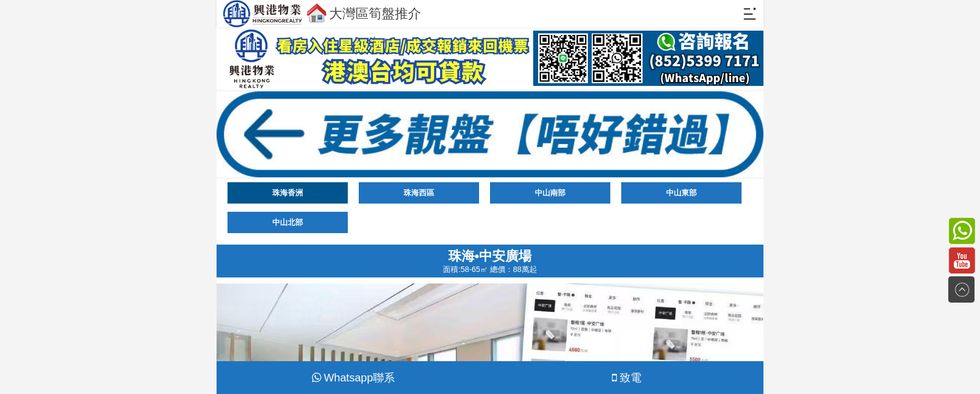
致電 (627, 378)
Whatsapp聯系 (353, 378)
